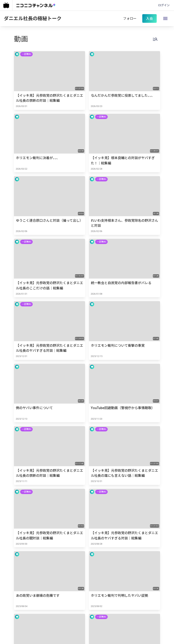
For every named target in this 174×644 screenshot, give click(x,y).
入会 (149, 18)
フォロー (130, 18)
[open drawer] (165, 18)
